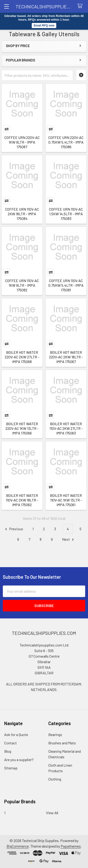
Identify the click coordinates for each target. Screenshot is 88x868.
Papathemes (71, 846)
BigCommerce (18, 846)
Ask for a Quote (16, 735)
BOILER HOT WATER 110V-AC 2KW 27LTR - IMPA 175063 (66, 428)
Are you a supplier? (19, 760)
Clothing (55, 779)
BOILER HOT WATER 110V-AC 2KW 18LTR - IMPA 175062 (22, 500)
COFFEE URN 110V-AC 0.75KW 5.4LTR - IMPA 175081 (66, 285)
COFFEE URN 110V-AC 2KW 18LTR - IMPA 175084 (22, 214)
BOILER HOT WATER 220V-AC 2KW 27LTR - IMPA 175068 (22, 357)
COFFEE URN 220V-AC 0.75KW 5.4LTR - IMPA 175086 (66, 142)
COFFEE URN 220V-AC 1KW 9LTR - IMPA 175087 (22, 142)
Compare (7, 129)
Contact (11, 743)
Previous (13, 529)
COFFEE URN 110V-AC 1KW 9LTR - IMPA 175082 (22, 285)
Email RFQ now (44, 26)
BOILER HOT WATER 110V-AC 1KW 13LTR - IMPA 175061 (66, 500)
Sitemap (11, 768)
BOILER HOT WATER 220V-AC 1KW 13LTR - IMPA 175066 (22, 428)
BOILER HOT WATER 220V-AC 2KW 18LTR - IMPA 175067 (66, 357)
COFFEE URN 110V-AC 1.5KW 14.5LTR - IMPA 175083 (66, 214)
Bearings (55, 735)
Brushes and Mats (62, 743)
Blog (8, 751)
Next (69, 539)
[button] (81, 75)
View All (52, 813)
